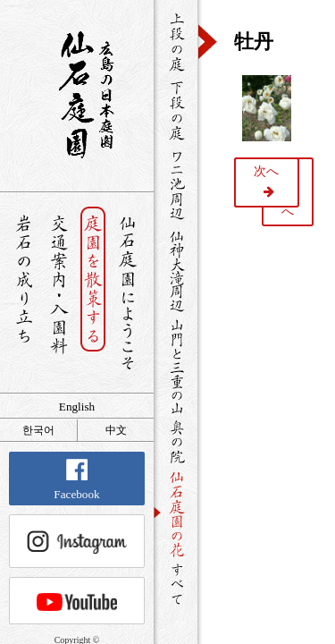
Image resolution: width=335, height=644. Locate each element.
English (77, 407)
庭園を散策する (93, 293)
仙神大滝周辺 (176, 270)
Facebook (76, 480)
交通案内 (59, 293)
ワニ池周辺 (176, 184)
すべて (176, 584)
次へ (266, 171)
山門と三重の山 (176, 366)
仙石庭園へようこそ (128, 293)
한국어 (38, 430)
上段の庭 (176, 42)
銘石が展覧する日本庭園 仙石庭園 (77, 95)
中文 (116, 430)
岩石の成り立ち (24, 293)
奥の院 (176, 441)
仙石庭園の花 (176, 513)
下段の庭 (176, 110)
